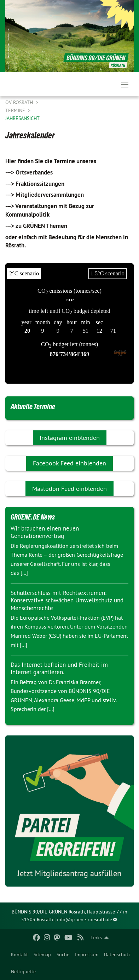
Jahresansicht (22, 118)
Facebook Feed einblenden (69, 463)
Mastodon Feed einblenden (69, 489)
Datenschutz (117, 955)
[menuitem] (19, 955)
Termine (16, 110)
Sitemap (42, 955)
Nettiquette (23, 972)
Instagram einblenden (70, 438)
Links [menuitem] (96, 938)
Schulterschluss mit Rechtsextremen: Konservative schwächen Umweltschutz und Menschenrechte (67, 600)
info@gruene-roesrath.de (85, 919)
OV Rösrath (20, 102)
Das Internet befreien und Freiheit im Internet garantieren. (59, 668)
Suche (63, 955)
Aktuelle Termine (33, 407)
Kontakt (19, 955)
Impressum (87, 955)
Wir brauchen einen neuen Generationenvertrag (45, 532)
